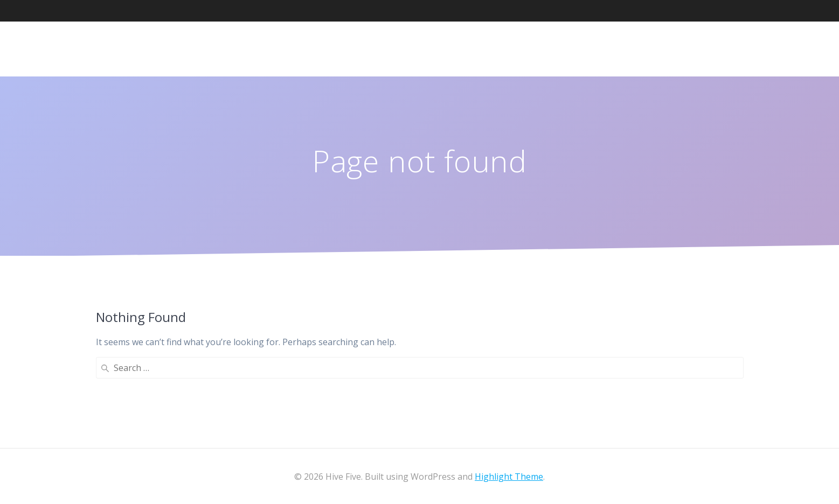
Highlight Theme (509, 477)
